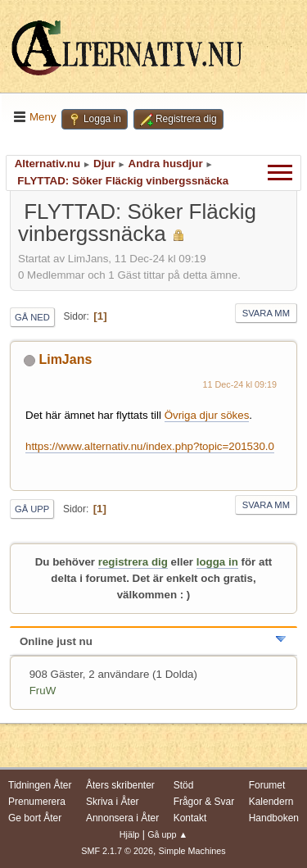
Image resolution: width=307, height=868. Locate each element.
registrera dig (133, 562)
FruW (43, 691)
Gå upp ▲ (167, 834)
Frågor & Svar (204, 802)
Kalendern (271, 802)
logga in (217, 562)
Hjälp (130, 834)
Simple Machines (192, 851)
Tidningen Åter (40, 785)
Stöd (184, 785)
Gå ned (32, 317)
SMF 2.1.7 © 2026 (117, 851)
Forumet (267, 785)
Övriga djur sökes (207, 415)
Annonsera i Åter (122, 818)
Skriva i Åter (113, 802)
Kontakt (190, 818)
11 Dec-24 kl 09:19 (240, 384)
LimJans (65, 359)
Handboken (274, 818)
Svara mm (266, 313)
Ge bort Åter (35, 818)
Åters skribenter (120, 785)
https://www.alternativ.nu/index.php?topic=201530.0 (150, 446)
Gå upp (32, 509)
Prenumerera (37, 802)
